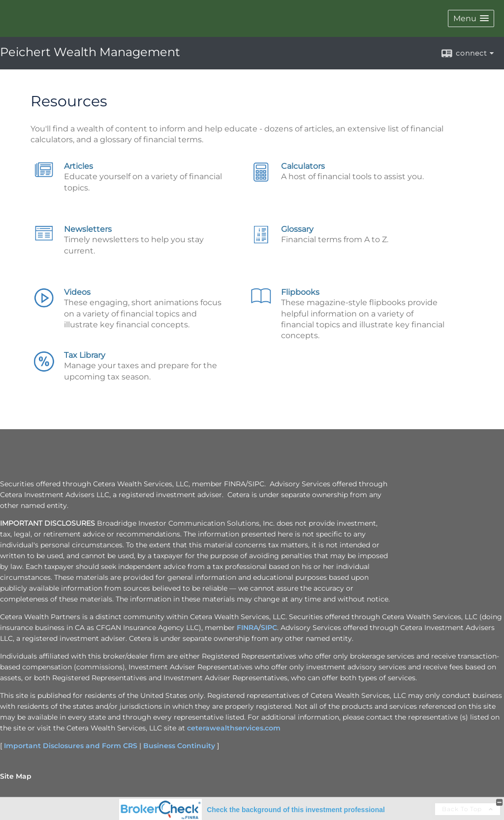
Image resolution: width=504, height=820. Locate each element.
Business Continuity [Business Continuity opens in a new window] (179, 746)
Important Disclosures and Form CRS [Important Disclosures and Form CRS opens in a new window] (71, 746)
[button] (471, 18)
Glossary (297, 229)
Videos (77, 292)
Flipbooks (300, 292)
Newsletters (88, 229)
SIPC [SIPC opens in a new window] (269, 628)
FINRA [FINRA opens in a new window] (248, 628)
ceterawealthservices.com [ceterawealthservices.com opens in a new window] (234, 728)
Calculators (303, 166)
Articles (79, 166)
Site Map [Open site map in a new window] (16, 776)
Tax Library (85, 355)
